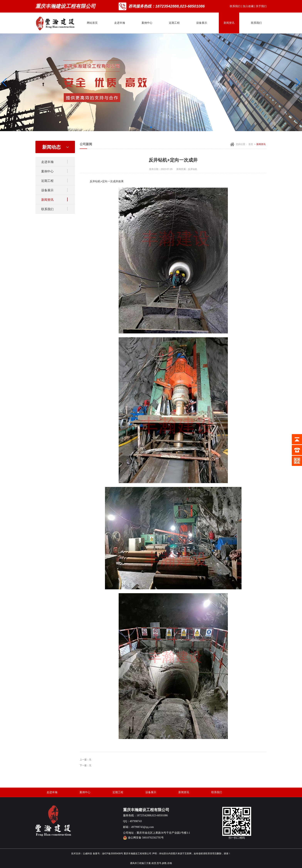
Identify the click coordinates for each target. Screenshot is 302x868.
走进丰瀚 (120, 23)
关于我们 (261, 6)
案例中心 (147, 23)
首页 (251, 144)
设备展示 (202, 23)
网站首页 (92, 23)
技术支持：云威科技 (82, 854)
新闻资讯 (229, 23)
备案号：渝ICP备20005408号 (108, 854)
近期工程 (174, 23)
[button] (148, 127)
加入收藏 (248, 6)
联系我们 (235, 6)
